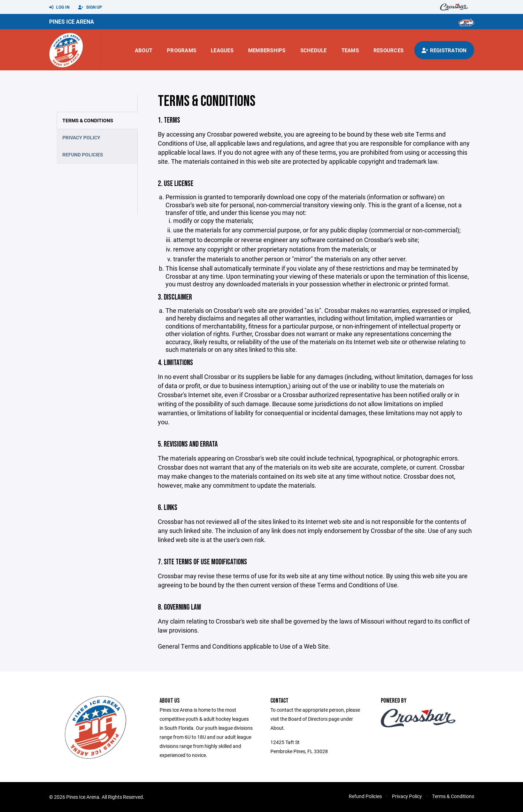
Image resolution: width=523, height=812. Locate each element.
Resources (389, 50)
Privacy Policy (81, 137)
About (144, 50)
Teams (350, 50)
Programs (182, 50)
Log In (59, 7)
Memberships (267, 50)
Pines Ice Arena (72, 21)
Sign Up (90, 7)
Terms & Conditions (88, 120)
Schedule (314, 50)
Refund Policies (83, 154)
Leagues (222, 50)
